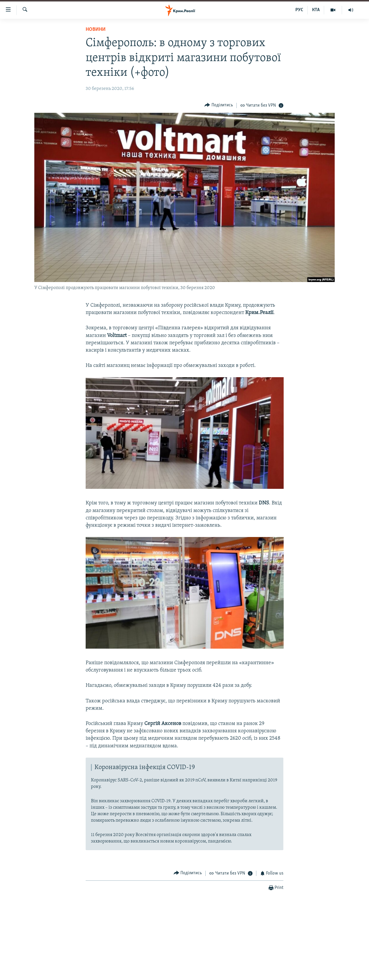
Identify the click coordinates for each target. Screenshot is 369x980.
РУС (299, 10)
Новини (96, 30)
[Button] (219, 105)
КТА (316, 10)
